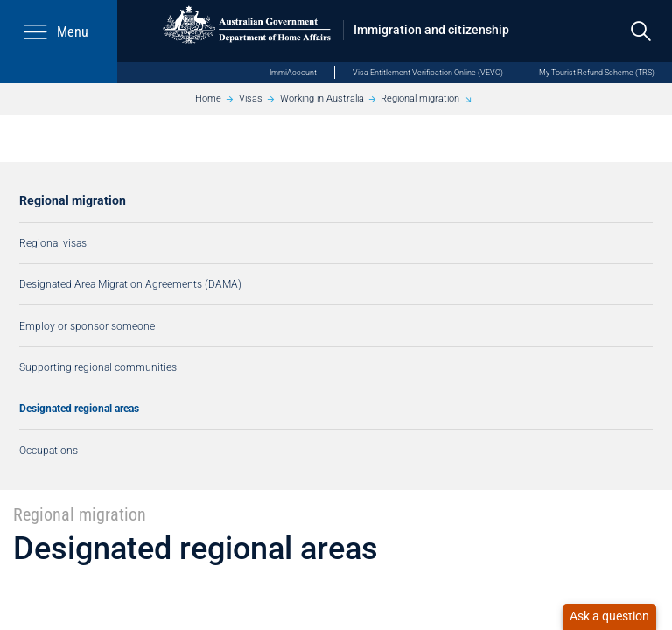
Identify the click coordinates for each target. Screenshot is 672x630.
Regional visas (53, 243)
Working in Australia (322, 98)
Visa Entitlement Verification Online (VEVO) (428, 72)
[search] (641, 31)
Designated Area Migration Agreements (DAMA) (130, 284)
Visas (251, 98)
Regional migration (420, 98)
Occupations (49, 450)
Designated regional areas (79, 408)
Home (208, 98)
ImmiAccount (293, 72)
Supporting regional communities (98, 367)
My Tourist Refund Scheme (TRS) (597, 72)
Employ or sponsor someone (87, 326)
